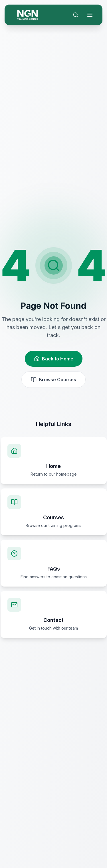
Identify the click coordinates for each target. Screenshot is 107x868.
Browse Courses (53, 380)
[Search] (76, 15)
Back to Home (54, 359)
